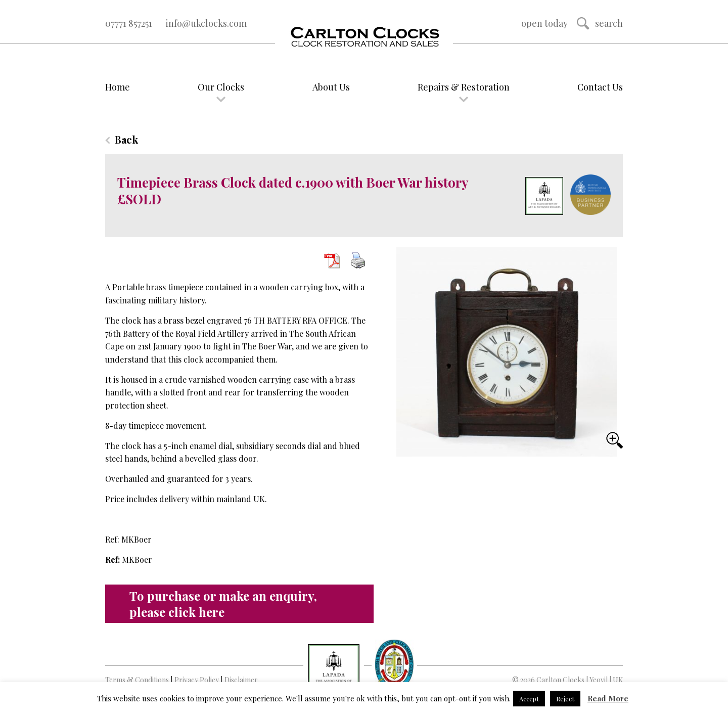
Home (118, 87)
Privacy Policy (197, 680)
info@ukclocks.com (206, 23)
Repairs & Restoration (464, 87)
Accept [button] (529, 699)
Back (126, 139)
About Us (331, 87)
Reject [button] (565, 699)
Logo (364, 37)
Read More (608, 698)
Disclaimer (241, 680)
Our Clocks (221, 87)
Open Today (544, 23)
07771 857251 (129, 23)
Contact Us (600, 87)
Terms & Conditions (137, 680)
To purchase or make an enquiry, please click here (223, 604)
